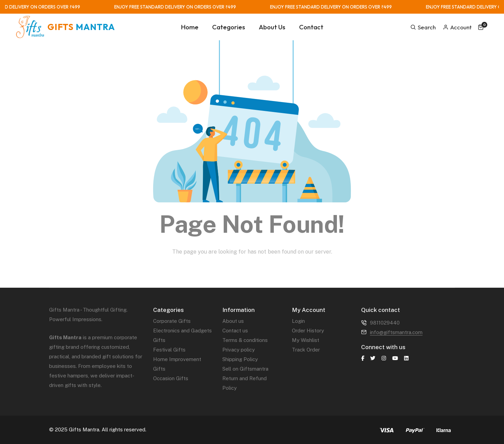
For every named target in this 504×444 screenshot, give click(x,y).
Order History (308, 331)
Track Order (306, 350)
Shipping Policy (240, 359)
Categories (229, 27)
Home (190, 27)
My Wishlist (306, 340)
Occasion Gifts (171, 378)
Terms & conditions (245, 340)
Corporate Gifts (172, 321)
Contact (311, 27)
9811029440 (385, 323)
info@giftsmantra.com (396, 332)
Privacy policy (239, 350)
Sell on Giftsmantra (245, 369)
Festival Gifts (169, 350)
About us (233, 321)
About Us (272, 27)
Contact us (235, 331)
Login (298, 321)
